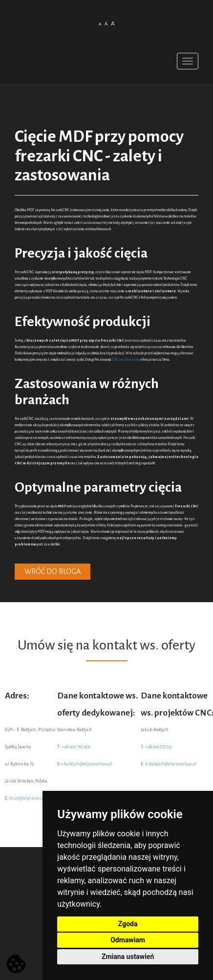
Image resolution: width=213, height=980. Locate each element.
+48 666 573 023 (159, 747)
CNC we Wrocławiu (126, 360)
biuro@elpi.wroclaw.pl (31, 798)
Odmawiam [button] (128, 940)
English (112, 39)
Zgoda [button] (128, 924)
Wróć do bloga (53, 571)
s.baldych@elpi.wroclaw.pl (87, 764)
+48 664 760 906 (76, 747)
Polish (101, 39)
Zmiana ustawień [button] (128, 957)
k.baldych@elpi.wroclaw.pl (171, 764)
